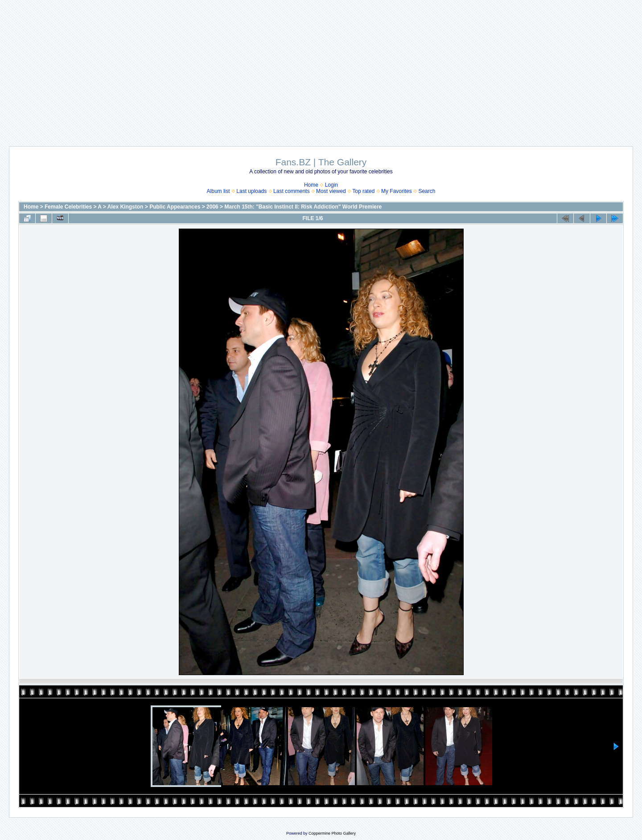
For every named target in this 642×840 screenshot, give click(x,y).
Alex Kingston (126, 207)
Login (331, 185)
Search (427, 191)
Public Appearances (175, 207)
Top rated (363, 191)
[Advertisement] (321, 69)
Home (311, 185)
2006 (212, 207)
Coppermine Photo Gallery (332, 833)
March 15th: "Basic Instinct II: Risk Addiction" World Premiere (303, 207)
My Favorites (397, 191)
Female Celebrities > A (73, 207)
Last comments (291, 191)
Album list (218, 191)
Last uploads (251, 191)
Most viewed (331, 191)
